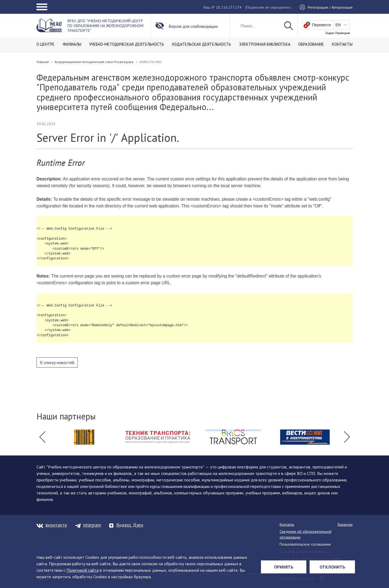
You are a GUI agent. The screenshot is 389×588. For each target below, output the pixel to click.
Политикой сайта (83, 570)
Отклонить (332, 567)
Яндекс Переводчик (338, 33)
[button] (42, 437)
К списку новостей (57, 362)
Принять (284, 567)
